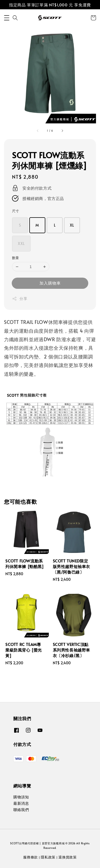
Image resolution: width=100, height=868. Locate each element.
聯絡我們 (21, 810)
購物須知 (21, 797)
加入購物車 (50, 283)
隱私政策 (48, 857)
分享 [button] (20, 299)
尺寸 (16, 211)
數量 (16, 258)
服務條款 (31, 857)
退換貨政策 (68, 857)
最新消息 (21, 803)
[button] (7, 18)
